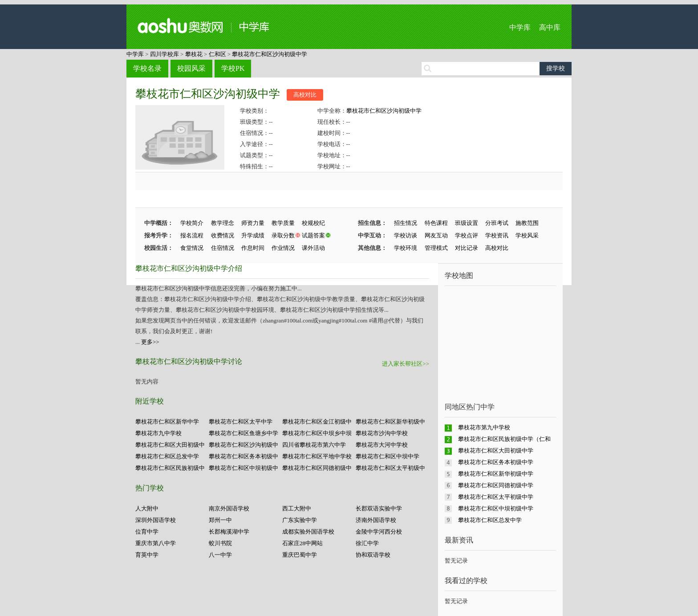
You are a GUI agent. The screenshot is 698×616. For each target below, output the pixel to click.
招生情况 (406, 223)
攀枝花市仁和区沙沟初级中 (243, 445)
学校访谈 (406, 235)
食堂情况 (192, 248)
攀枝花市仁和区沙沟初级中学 (270, 54)
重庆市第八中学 (156, 543)
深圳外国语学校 (156, 520)
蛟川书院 (220, 543)
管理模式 (436, 248)
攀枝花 (194, 54)
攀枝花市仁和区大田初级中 (170, 445)
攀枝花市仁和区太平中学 (241, 422)
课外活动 (313, 248)
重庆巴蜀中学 (300, 555)
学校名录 (147, 68)
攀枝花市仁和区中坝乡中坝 (317, 433)
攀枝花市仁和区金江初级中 (317, 422)
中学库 (520, 27)
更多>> (150, 342)
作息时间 (253, 248)
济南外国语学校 (376, 520)
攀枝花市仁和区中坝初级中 (243, 468)
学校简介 (192, 223)
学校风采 (527, 235)
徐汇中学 (367, 543)
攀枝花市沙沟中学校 (382, 433)
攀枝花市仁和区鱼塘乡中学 (243, 433)
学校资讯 (497, 235)
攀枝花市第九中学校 (484, 427)
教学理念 (223, 223)
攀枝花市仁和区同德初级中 (317, 468)
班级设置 (467, 223)
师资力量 (253, 223)
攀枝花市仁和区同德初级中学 (496, 485)
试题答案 (313, 235)
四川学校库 (164, 54)
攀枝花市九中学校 (158, 433)
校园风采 (191, 68)
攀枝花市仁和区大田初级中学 (496, 451)
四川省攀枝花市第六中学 (314, 445)
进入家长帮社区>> (406, 364)
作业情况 (283, 248)
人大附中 (147, 508)
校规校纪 (313, 223)
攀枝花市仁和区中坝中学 (388, 456)
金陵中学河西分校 (379, 532)
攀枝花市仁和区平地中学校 (317, 456)
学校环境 (406, 248)
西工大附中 (297, 508)
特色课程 (436, 223)
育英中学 (147, 555)
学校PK (233, 68)
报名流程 (192, 235)
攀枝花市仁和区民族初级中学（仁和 (504, 439)
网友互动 (436, 235)
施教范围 (527, 223)
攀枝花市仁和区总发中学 (167, 456)
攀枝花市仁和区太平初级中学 (496, 497)
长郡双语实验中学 (379, 508)
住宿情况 (223, 248)
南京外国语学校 (229, 508)
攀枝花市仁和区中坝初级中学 (496, 508)
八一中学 (220, 555)
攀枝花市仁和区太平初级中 (390, 468)
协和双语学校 (373, 555)
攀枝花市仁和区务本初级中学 (496, 462)
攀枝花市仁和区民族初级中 (170, 468)
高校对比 (305, 95)
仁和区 (217, 54)
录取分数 (283, 235)
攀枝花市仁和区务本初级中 (243, 456)
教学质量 (283, 223)
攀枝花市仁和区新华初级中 (390, 422)
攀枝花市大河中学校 (382, 445)
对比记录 (467, 248)
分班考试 (497, 223)
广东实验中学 (300, 520)
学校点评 (467, 235)
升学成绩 (253, 235)
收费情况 (223, 235)
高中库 (550, 27)
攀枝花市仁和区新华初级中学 (496, 474)
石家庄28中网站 (302, 543)
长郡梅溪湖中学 (229, 532)
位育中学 (147, 532)
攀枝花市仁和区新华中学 (167, 422)
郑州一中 (220, 520)
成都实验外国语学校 (308, 532)
